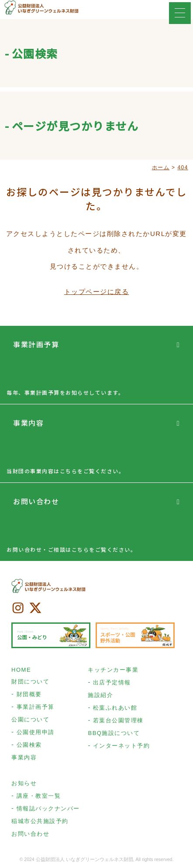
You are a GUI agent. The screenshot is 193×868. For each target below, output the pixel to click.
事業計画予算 (36, 344)
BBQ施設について (114, 733)
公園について (30, 719)
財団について (30, 682)
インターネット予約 (122, 746)
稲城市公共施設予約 (40, 821)
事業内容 (28, 423)
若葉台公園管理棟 (118, 720)
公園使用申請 (36, 732)
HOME (21, 670)
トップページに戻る (97, 292)
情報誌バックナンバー (48, 808)
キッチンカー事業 (113, 670)
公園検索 (29, 745)
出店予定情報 (112, 682)
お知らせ (24, 783)
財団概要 (29, 694)
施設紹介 (100, 695)
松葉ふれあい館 (115, 708)
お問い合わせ (36, 501)
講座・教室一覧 (39, 796)
